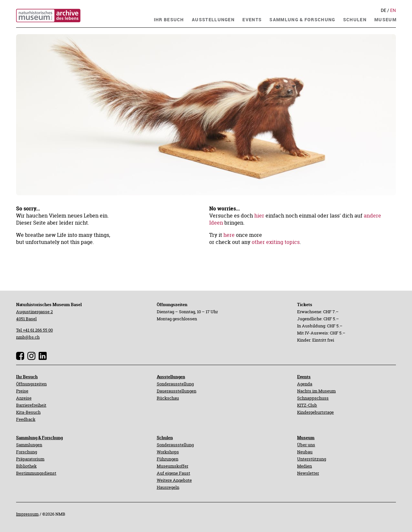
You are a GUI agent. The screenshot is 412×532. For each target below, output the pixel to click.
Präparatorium (30, 459)
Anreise (24, 398)
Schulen (165, 438)
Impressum (27, 514)
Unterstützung (312, 459)
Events (304, 377)
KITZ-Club (307, 405)
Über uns (306, 445)
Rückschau (168, 398)
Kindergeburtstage (315, 412)
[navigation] (169, 19)
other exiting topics (276, 242)
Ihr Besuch (27, 377)
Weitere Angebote (174, 480)
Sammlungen (29, 445)
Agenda (305, 384)
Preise (22, 391)
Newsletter (308, 473)
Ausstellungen (171, 377)
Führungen (168, 459)
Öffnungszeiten (31, 384)
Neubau (305, 452)
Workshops (168, 452)
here (229, 235)
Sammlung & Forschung (39, 438)
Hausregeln (168, 487)
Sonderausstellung (175, 384)
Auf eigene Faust (173, 473)
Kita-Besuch (28, 412)
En (393, 10)
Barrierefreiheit (31, 405)
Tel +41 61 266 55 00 (34, 330)
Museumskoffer (173, 466)
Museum (306, 438)
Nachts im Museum (316, 391)
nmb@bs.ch (28, 337)
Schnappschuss (313, 398)
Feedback (26, 419)
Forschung (27, 452)
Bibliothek (26, 466)
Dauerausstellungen (177, 391)
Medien (304, 466)
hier (259, 216)
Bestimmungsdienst (36, 473)
